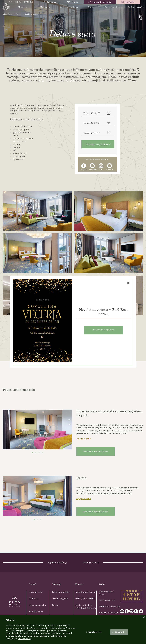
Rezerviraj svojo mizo (104, 330)
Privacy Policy (25, 639)
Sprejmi (118, 632)
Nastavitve (94, 632)
